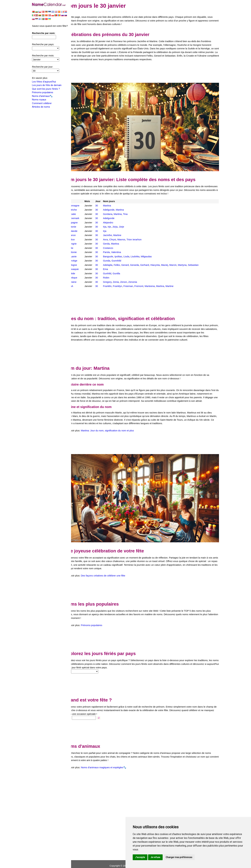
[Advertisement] (146, 72)
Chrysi (120, 234)
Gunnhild (123, 255)
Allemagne (83, 200)
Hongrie (82, 238)
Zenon (131, 277)
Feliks (124, 260)
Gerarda (141, 260)
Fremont (146, 281)
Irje (116, 221)
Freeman (135, 281)
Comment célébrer (42, 104)
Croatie (81, 209)
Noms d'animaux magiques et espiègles (111, 764)
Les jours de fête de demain (47, 86)
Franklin (114, 281)
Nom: (77, 714)
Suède (81, 268)
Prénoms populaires (43, 93)
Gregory (114, 277)
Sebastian (200, 260)
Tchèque (82, 272)
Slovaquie (83, 264)
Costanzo (115, 243)
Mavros (128, 234)
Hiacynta (162, 260)
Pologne (82, 260)
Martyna (189, 260)
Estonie (81, 221)
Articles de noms (41, 107)
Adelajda (115, 260)
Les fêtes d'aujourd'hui (44, 82)
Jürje (128, 221)
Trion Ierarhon (141, 234)
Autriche (82, 204)
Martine (124, 230)
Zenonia (140, 277)
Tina (132, 209)
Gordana (115, 209)
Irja (112, 221)
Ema (112, 264)
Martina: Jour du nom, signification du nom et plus (117, 432)
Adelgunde (116, 204)
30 (104, 200)
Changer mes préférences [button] (179, 857)
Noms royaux (39, 100)
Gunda (114, 255)
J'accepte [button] (140, 857)
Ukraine (81, 277)
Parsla (113, 247)
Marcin (180, 260)
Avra (112, 234)
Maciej (172, 260)
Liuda (133, 251)
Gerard (132, 260)
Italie (80, 243)
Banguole (115, 251)
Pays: (77, 668)
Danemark (83, 213)
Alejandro (115, 217)
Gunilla (123, 268)
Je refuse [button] (155, 857)
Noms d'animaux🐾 (42, 96)
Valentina (123, 247)
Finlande (82, 226)
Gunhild (114, 268)
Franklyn (125, 281)
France (81, 230)
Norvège (82, 255)
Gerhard (152, 260)
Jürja (122, 221)
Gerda (113, 238)
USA (80, 281)
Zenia (123, 277)
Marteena (157, 281)
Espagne (82, 217)
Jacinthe (114, 230)
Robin (113, 272)
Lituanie (82, 251)
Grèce (81, 234)
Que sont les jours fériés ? (46, 89)
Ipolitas (125, 251)
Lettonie (82, 247)
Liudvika (142, 251)
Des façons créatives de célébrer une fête (112, 572)
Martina (114, 200)
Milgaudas (153, 251)
